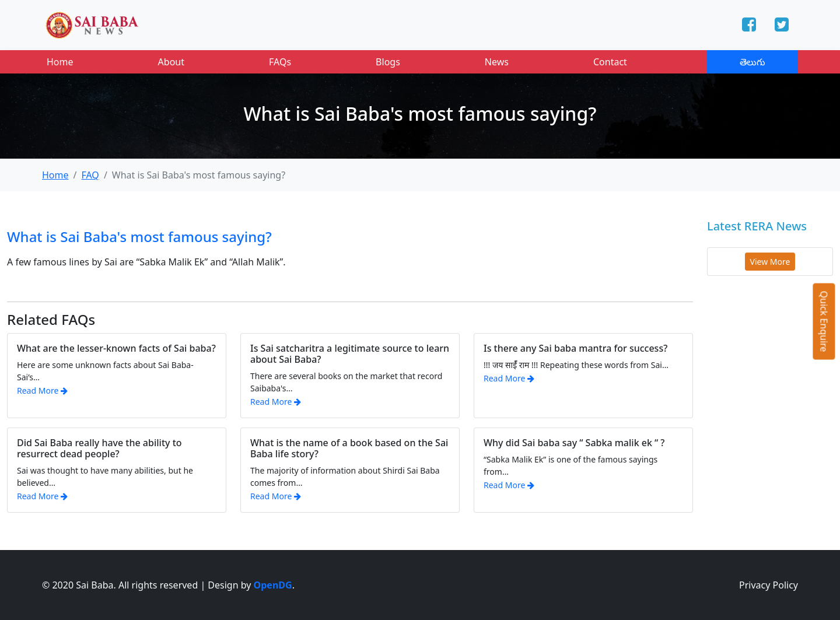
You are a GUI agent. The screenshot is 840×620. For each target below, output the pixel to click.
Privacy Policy (769, 585)
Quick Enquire (824, 321)
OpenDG (273, 585)
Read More (42, 390)
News (497, 62)
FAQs (280, 62)
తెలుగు (752, 62)
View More (770, 262)
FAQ (90, 175)
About (171, 62)
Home (60, 62)
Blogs (388, 62)
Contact (610, 62)
